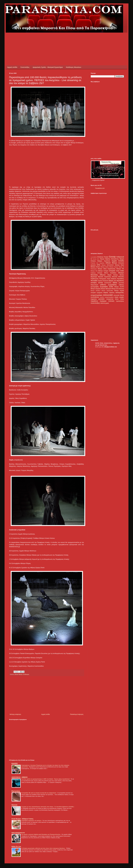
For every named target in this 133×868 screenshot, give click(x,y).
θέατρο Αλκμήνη (96, 289)
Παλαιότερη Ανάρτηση (77, 714)
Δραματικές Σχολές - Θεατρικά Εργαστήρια (48, 67)
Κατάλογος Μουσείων (74, 67)
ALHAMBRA (94, 257)
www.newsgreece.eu (18, 833)
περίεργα (103, 301)
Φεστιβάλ (94, 281)
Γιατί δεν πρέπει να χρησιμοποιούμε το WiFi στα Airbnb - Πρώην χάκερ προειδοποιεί (46, 779)
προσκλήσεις (120, 301)
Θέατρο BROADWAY (108, 265)
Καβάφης (93, 273)
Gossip (112, 257)
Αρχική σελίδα (12, 67)
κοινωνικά (108, 295)
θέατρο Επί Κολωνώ (118, 289)
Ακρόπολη (107, 261)
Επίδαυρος (26, 674)
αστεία (101, 283)
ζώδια (111, 287)
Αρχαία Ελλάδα (118, 261)
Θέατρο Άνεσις (95, 267)
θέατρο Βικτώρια (106, 289)
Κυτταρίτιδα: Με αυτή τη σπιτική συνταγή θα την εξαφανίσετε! (39, 793)
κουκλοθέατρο (95, 297)
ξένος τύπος (120, 299)
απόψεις (94, 283)
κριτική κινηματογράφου (107, 297)
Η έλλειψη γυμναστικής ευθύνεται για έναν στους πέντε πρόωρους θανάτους (43, 848)
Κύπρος (100, 273)
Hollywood (120, 257)
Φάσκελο (14, 805)
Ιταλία (118, 271)
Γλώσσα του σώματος (98, 263)
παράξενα (94, 301)
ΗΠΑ (99, 265)
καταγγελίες (120, 293)
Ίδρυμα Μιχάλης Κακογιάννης (109, 259)
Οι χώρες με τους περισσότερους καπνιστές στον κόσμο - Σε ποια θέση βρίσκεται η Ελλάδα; (48, 807)
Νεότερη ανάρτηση (15, 714)
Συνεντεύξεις (25, 67)
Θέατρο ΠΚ (120, 269)
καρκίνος (112, 293)
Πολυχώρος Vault (105, 279)
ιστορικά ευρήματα (97, 293)
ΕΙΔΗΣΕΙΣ (15, 764)
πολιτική (111, 301)
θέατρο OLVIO (119, 287)
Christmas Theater (103, 257)
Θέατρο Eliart (119, 265)
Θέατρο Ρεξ (94, 271)
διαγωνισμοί (94, 285)
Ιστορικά (112, 271)
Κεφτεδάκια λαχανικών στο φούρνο (32, 821)
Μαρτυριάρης (16, 791)
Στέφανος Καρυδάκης (117, 279)
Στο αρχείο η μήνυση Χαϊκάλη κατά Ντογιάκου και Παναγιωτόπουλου (41, 834)
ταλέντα (103, 303)
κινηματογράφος (97, 295)
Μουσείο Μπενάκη (118, 277)
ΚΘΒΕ (122, 271)
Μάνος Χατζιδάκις (110, 273)
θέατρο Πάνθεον (96, 291)
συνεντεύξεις (95, 303)
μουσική (101, 299)
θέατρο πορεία (119, 291)
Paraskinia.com (100, 188)
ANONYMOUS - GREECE (19, 777)
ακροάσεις (120, 281)
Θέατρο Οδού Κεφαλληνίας (107, 269)
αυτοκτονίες (108, 283)
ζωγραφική (104, 287)
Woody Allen (96, 259)
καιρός (106, 293)
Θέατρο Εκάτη (105, 267)
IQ (91, 259)
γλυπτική (121, 283)
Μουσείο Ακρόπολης (104, 277)
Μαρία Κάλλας (113, 275)
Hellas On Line (16, 847)
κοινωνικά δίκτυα (119, 295)
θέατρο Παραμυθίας (107, 291)
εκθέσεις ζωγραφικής (108, 285)
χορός (107, 303)
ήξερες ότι (112, 281)
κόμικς (117, 297)
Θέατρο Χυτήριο (103, 271)
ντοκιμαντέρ (110, 299)
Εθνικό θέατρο (19, 674)
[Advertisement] (50, 38)
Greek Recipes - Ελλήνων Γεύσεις (22, 819)
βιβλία (115, 283)
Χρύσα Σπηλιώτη (103, 281)
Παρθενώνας (95, 279)
